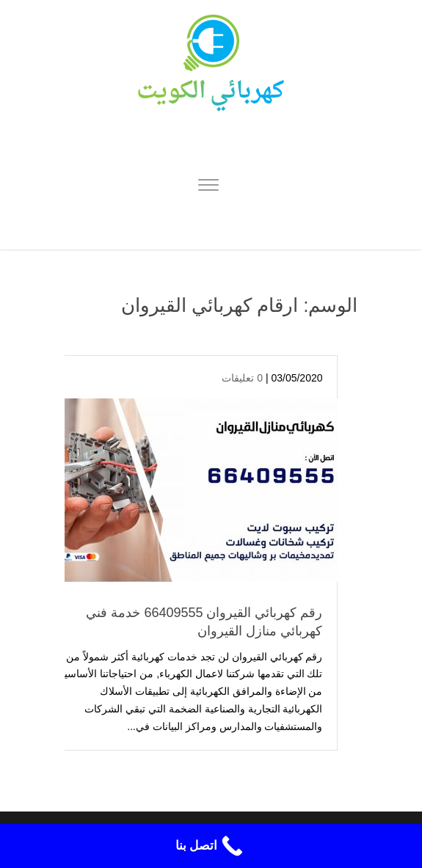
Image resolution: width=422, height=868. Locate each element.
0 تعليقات (242, 378)
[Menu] (208, 187)
